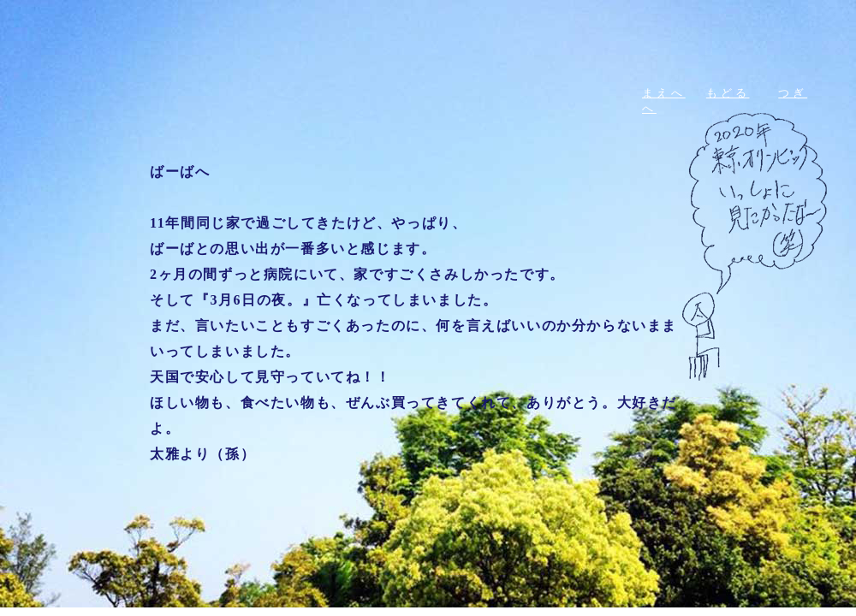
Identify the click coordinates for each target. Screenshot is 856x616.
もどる (728, 93)
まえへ (664, 93)
